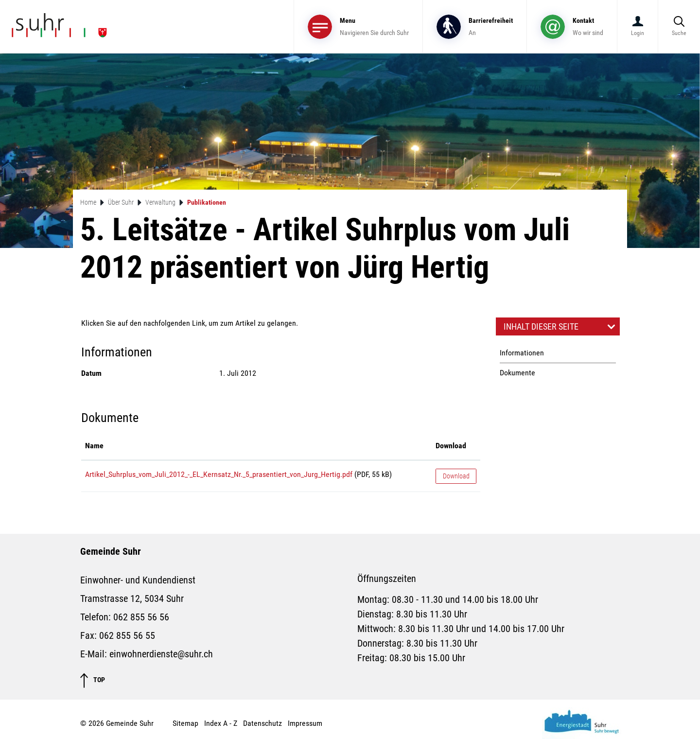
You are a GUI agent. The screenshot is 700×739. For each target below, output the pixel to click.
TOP (93, 680)
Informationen (522, 353)
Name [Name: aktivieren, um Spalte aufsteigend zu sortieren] (94, 446)
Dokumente (517, 373)
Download (456, 476)
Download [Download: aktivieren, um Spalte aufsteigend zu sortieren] (451, 446)
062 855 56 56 (141, 617)
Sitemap (185, 723)
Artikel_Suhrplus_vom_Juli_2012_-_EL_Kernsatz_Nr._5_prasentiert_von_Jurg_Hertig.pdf (219, 474)
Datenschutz (262, 723)
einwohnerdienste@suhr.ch (161, 654)
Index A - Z (221, 723)
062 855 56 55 (127, 635)
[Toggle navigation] (358, 26)
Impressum (305, 723)
